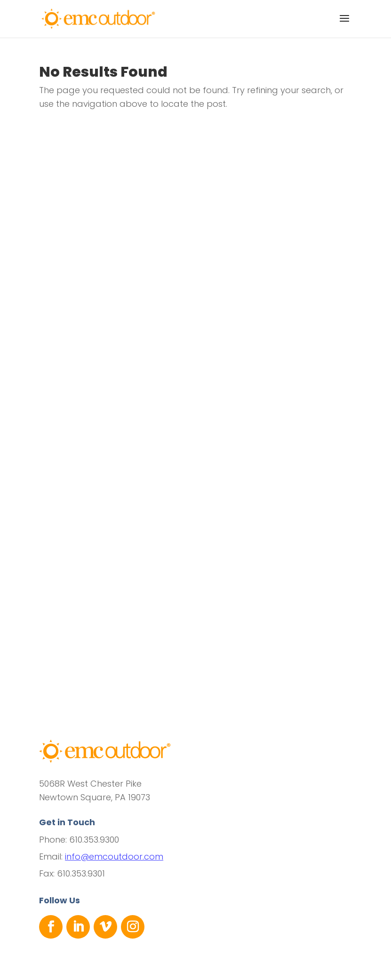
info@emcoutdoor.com (114, 857)
